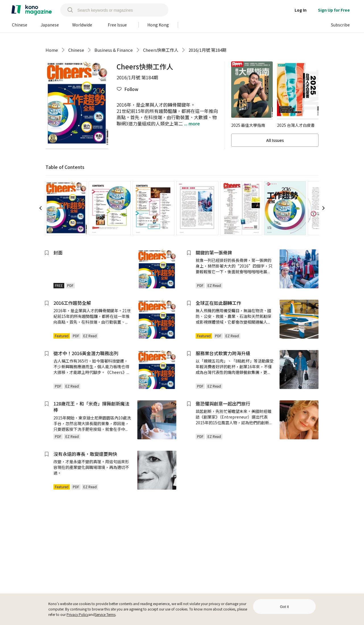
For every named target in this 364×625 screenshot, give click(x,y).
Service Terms (105, 614)
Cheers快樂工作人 (161, 50)
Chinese (76, 50)
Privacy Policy (77, 614)
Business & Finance (114, 50)
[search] (67, 10)
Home (52, 50)
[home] (32, 10)
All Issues (275, 140)
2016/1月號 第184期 (207, 50)
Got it (284, 607)
